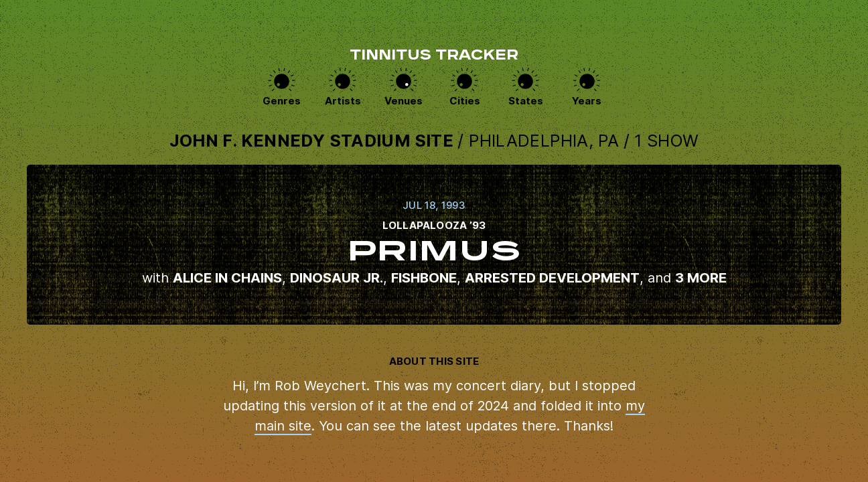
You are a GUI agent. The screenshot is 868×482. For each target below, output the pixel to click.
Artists (343, 101)
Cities (465, 101)
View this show (434, 245)
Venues (404, 101)
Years (587, 101)
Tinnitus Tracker (434, 56)
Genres (282, 101)
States (526, 101)
